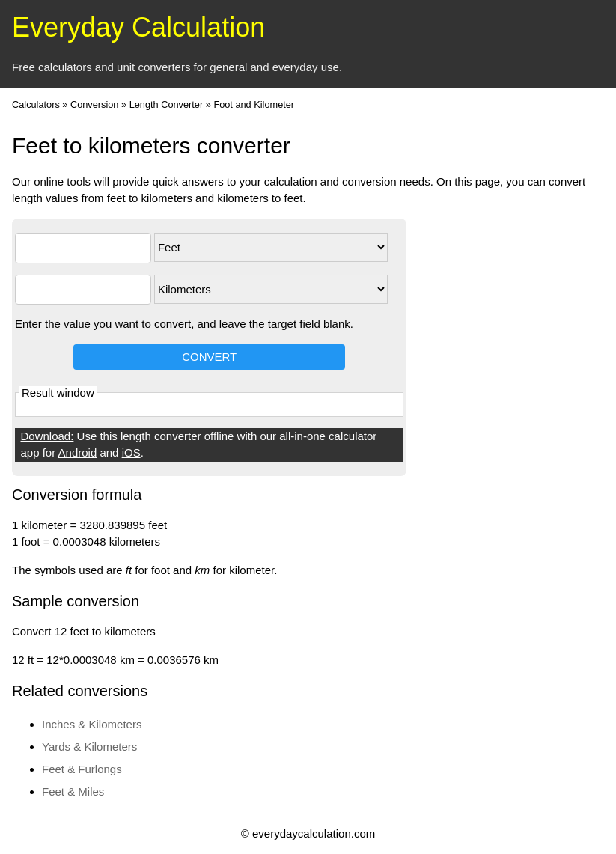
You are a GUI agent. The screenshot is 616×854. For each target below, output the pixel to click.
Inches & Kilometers (92, 724)
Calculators (36, 104)
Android (78, 452)
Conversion (95, 104)
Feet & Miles (73, 792)
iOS (131, 452)
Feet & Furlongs (82, 769)
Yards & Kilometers (89, 747)
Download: (48, 436)
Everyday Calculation (138, 27)
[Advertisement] (544, 443)
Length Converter (167, 104)
